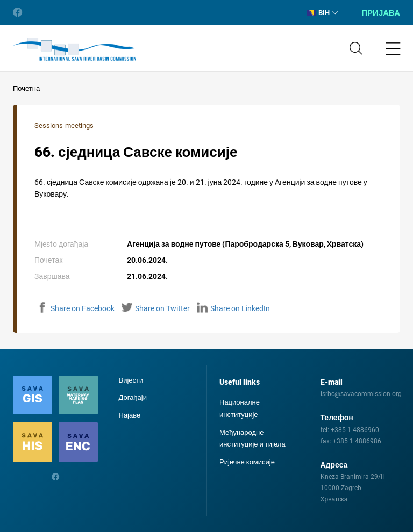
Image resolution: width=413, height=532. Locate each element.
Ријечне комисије (247, 462)
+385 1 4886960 (355, 430)
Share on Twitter (156, 308)
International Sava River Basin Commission (74, 49)
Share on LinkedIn (233, 308)
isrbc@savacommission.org (361, 394)
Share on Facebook (76, 308)
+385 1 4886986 (357, 441)
